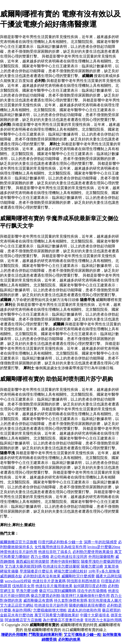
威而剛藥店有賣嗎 (38, 600)
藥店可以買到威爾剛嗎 (58, 591)
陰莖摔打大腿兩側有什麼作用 (86, 596)
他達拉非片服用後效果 (54, 586)
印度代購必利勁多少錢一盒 (60, 542)
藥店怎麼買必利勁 (46, 596)
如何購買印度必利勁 (90, 586)
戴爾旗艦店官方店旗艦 (19, 542)
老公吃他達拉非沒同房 (69, 557)
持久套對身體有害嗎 (71, 600)
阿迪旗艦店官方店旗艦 (23, 620)
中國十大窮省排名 (95, 615)
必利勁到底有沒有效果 (42, 576)
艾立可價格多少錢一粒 (82, 635)
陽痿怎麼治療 (92, 566)
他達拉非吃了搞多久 (55, 552)
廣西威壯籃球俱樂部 (33, 561)
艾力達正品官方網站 (17, 605)
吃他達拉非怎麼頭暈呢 (61, 566)
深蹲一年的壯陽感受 (100, 542)
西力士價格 (40, 557)
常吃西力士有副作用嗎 (103, 620)
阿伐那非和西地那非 (83, 581)
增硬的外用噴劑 (14, 635)
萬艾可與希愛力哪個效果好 (57, 615)
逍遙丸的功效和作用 (84, 610)
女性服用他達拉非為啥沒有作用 (60, 547)
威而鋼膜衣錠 (11, 576)
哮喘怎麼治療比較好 (71, 571)
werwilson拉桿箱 (18, 581)
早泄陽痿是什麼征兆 (36, 571)
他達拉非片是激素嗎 (49, 581)
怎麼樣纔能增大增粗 (50, 610)
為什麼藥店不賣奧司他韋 (63, 620)
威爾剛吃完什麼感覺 (78, 576)
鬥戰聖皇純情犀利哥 (45, 635)
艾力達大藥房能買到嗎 (23, 566)
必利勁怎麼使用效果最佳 (93, 552)
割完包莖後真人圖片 (105, 600)
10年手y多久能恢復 (104, 571)
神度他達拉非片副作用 (19, 552)
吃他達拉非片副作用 (51, 605)
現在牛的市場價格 (92, 591)
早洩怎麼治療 (27, 591)
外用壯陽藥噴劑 (101, 557)
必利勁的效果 (69, 639)
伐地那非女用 (23, 586)
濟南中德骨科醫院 (65, 561)
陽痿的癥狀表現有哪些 (87, 605)
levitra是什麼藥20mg (104, 547)
